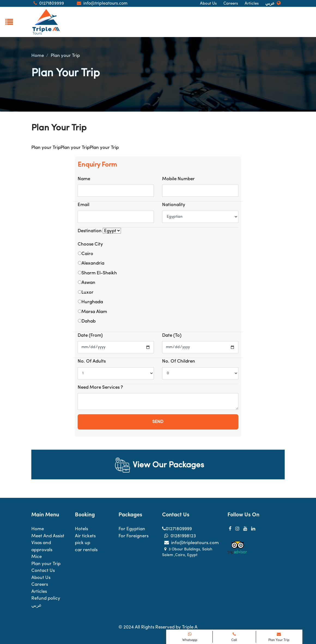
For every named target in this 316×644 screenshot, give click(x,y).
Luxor (87, 292)
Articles (252, 4)
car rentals (86, 550)
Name (84, 179)
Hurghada (92, 302)
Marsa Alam (94, 312)
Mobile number (178, 179)
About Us (208, 4)
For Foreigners (133, 536)
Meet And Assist (48, 536)
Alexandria (93, 263)
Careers (231, 4)
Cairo (87, 254)
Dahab (89, 321)
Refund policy (46, 598)
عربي (270, 4)
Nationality (174, 205)
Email (83, 205)
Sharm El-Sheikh (99, 273)
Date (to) (172, 335)
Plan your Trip (65, 56)
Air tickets (85, 536)
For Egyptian (132, 529)
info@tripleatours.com (190, 543)
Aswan (88, 283)
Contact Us (43, 571)
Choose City (90, 244)
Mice (37, 557)
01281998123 (179, 536)
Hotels (81, 529)
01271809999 (177, 529)
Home (38, 56)
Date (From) (90, 335)
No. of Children (179, 361)
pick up (83, 543)
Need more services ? (100, 387)
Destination (90, 231)
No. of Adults (92, 361)
